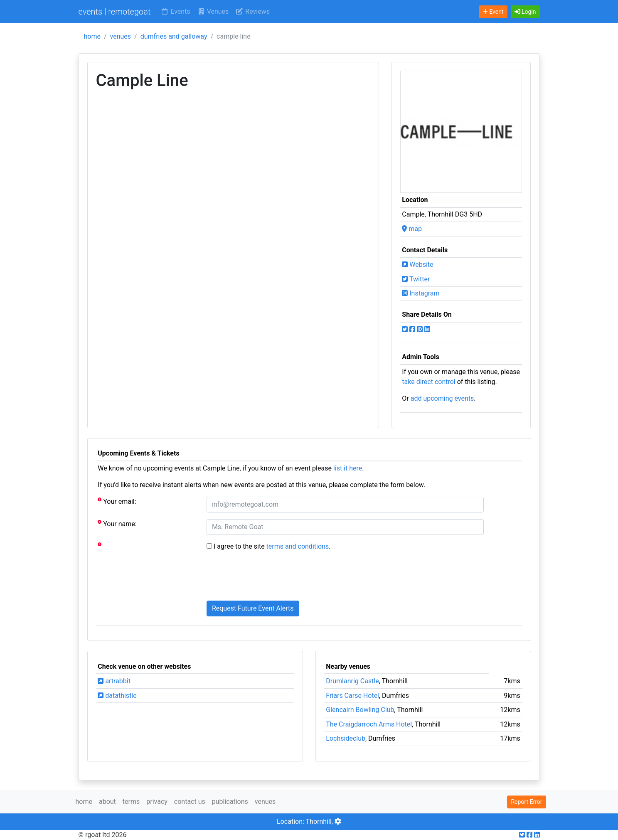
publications (230, 802)
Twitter (416, 279)
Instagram (421, 293)
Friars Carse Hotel (352, 696)
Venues (213, 11)
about (107, 802)
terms (131, 802)
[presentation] (270, 578)
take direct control (428, 382)
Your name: (117, 523)
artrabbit (114, 681)
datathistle (117, 696)
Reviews (252, 11)
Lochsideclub (346, 738)
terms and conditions (298, 546)
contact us (190, 802)
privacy (157, 802)
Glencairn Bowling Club (360, 710)
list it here (348, 468)
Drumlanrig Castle (352, 681)
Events (175, 11)
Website (417, 265)
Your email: (117, 501)
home (92, 36)
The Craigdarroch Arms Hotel (369, 724)
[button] (525, 12)
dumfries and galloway (174, 36)
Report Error (526, 802)
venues (121, 36)
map (412, 229)
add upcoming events (442, 398)
